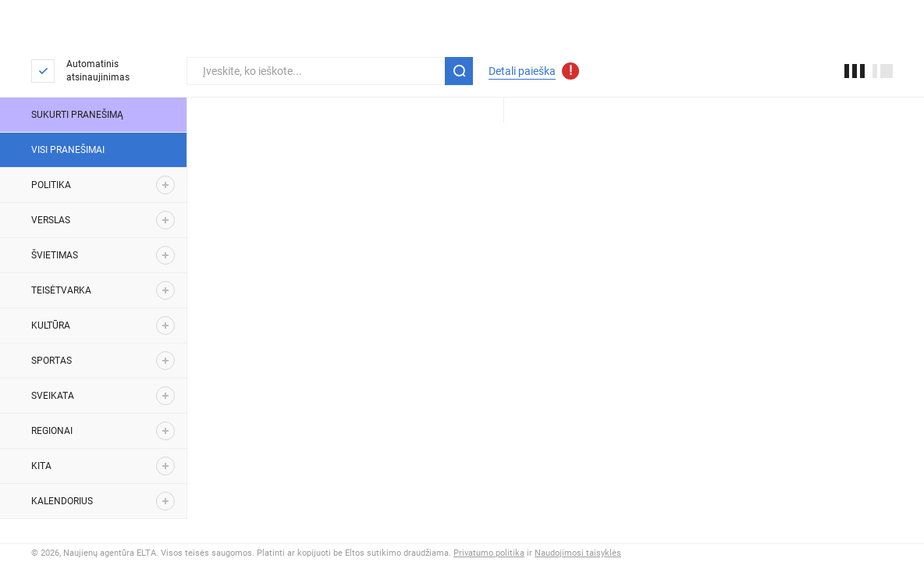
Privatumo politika (489, 553)
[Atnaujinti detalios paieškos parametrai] (570, 71)
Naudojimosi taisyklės (578, 553)
